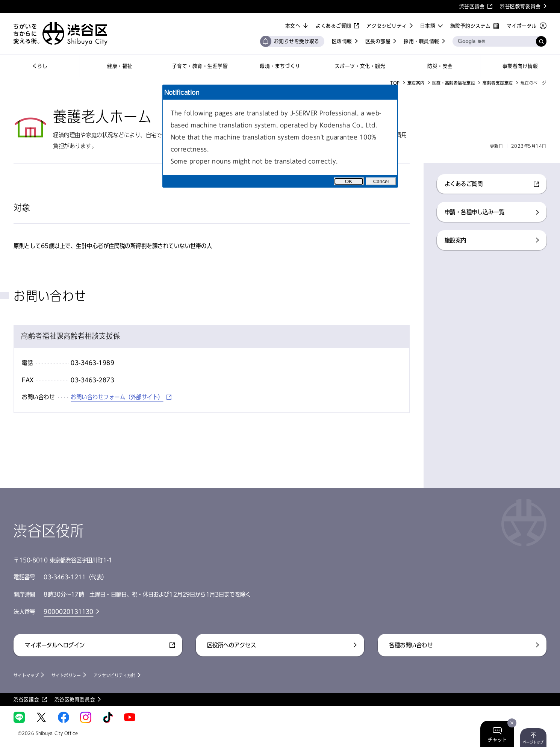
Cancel (381, 181)
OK (349, 181)
